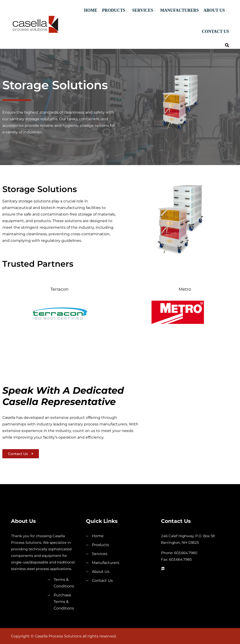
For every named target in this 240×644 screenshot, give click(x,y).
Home (91, 10)
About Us (214, 10)
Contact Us (215, 31)
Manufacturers (179, 10)
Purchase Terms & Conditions (64, 602)
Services (143, 10)
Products (114, 10)
